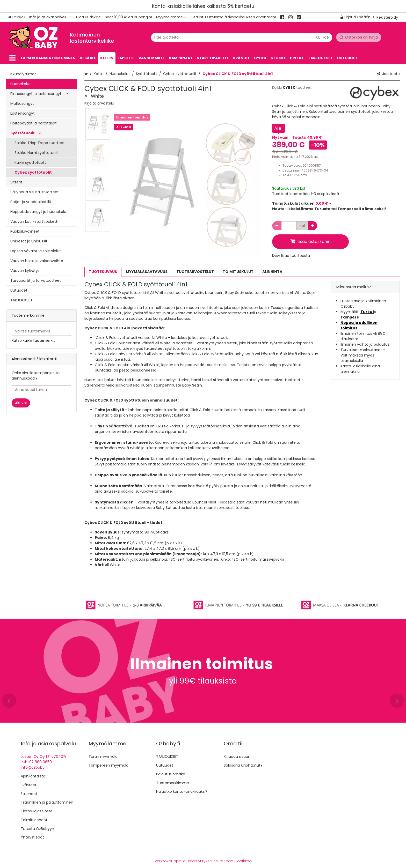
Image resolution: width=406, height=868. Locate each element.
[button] (99, 103)
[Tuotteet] (12, 58)
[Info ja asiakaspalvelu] (50, 17)
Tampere (350, 317)
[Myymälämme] (171, 17)
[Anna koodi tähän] (41, 390)
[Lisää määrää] (313, 226)
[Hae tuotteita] (242, 37)
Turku (367, 312)
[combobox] (242, 37)
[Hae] (323, 37)
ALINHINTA (272, 272)
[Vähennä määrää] (277, 226)
